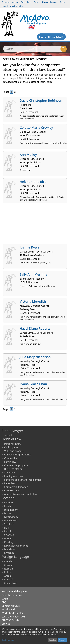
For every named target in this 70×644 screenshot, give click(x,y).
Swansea (9, 535)
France (37, 2)
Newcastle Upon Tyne (16, 546)
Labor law (10, 483)
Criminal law (11, 458)
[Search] (64, 49)
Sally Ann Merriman (35, 274)
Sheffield (9, 524)
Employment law (13, 476)
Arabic (8, 576)
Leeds (7, 506)
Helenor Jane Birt (33, 182)
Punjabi (8, 579)
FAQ (4, 602)
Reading (9, 542)
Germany (6, 2)
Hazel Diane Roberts (35, 328)
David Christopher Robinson (41, 100)
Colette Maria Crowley (36, 127)
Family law (10, 462)
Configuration (8, 640)
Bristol (8, 513)
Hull (6, 528)
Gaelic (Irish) (11, 583)
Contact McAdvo (11, 606)
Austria (15, 2)
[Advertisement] (35, 225)
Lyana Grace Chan (33, 384)
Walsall (8, 538)
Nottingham (11, 517)
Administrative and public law (21, 494)
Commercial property (16, 465)
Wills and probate (14, 451)
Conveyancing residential (18, 455)
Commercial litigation (16, 487)
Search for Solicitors (51, 37)
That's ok (63, 640)
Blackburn (10, 549)
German (9, 565)
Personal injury (13, 444)
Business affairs (13, 469)
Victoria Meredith (33, 301)
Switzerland (26, 2)
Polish (8, 572)
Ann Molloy (28, 155)
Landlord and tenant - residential (22, 480)
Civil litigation (12, 447)
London (9, 502)
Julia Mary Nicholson (35, 357)
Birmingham (11, 510)
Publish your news (12, 595)
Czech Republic (17, 6)
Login (5, 599)
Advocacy (9, 473)
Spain (62, 2)
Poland (5, 6)
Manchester (11, 520)
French (8, 561)
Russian (9, 569)
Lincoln (8, 531)
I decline (53, 640)
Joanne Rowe (30, 247)
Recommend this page (14, 591)
